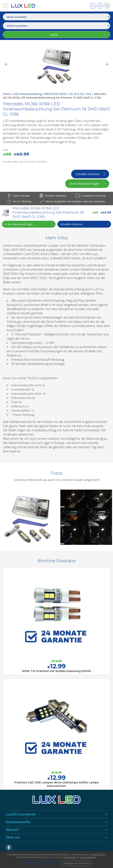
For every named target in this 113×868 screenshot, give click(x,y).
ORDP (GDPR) (99, 855)
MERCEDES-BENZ (56, 94)
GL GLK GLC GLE (81, 94)
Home (7, 94)
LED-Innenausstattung (28, 94)
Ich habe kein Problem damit (39, 863)
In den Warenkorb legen (84, 184)
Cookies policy (69, 857)
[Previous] (6, 64)
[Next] (107, 64)
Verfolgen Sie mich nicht (77, 863)
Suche (54, 35)
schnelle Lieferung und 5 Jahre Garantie (25, 162)
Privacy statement (88, 857)
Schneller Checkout (87, 174)
